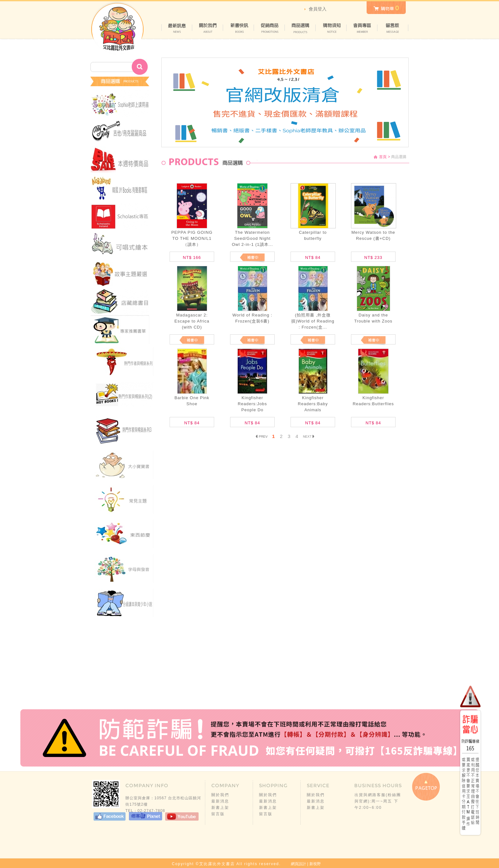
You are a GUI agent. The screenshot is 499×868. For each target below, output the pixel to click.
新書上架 (220, 808)
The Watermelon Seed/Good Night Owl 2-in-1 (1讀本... (252, 238)
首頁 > (384, 157)
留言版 (218, 814)
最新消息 (220, 801)
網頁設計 (299, 864)
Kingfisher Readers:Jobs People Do (252, 404)
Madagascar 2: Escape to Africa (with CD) (192, 321)
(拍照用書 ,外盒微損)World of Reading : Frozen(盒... (313, 321)
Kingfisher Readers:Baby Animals (313, 404)
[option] (285, 102)
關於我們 (220, 795)
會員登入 (318, 9)
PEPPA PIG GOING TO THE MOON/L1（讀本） (192, 238)
